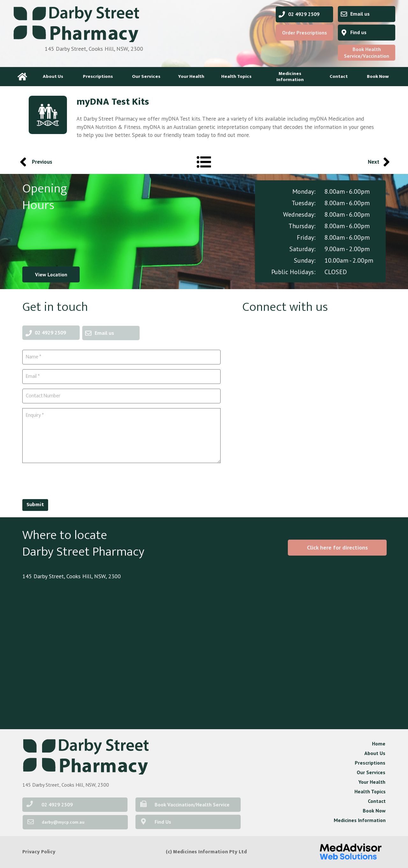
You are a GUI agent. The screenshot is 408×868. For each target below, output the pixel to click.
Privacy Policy (39, 852)
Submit (35, 505)
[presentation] (71, 480)
